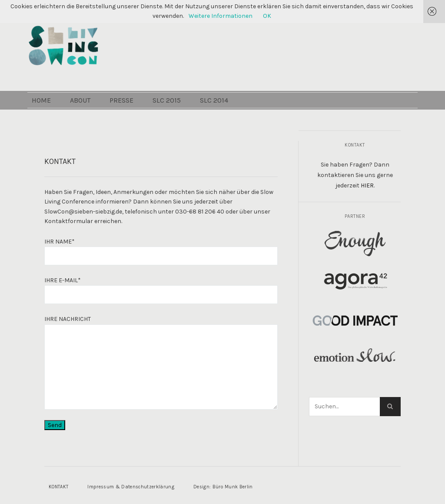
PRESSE (136, 122)
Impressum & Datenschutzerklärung (131, 487)
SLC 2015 (181, 122)
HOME (56, 122)
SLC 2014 (228, 122)
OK (267, 16)
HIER (367, 185)
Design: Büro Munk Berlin (223, 487)
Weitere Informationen (221, 16)
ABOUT (95, 122)
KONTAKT (58, 487)
